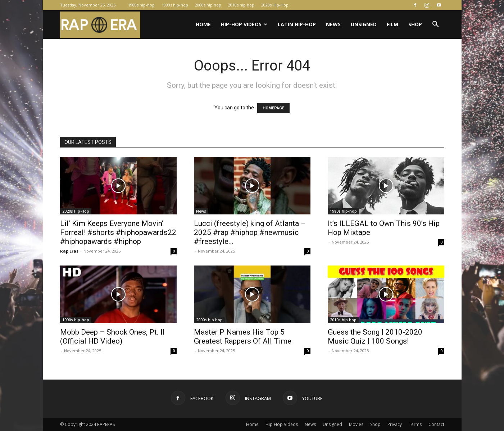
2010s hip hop (241, 5)
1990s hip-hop (175, 5)
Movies (356, 424)
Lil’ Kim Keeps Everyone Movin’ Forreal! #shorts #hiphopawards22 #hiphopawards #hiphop (118, 232)
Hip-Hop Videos (244, 24)
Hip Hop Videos (282, 424)
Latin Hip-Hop (297, 24)
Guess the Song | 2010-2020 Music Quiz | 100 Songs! (375, 337)
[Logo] (100, 25)
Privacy (395, 424)
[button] (436, 25)
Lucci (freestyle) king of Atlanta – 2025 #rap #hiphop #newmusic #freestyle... (250, 232)
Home (203, 24)
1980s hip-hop (141, 5)
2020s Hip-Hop (275, 5)
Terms (415, 424)
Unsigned (364, 24)
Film (392, 24)
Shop (415, 24)
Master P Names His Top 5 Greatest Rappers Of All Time (243, 337)
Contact (436, 424)
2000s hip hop (208, 5)
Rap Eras (69, 251)
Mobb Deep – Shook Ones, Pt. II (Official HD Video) (112, 337)
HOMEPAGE (273, 108)
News (333, 24)
